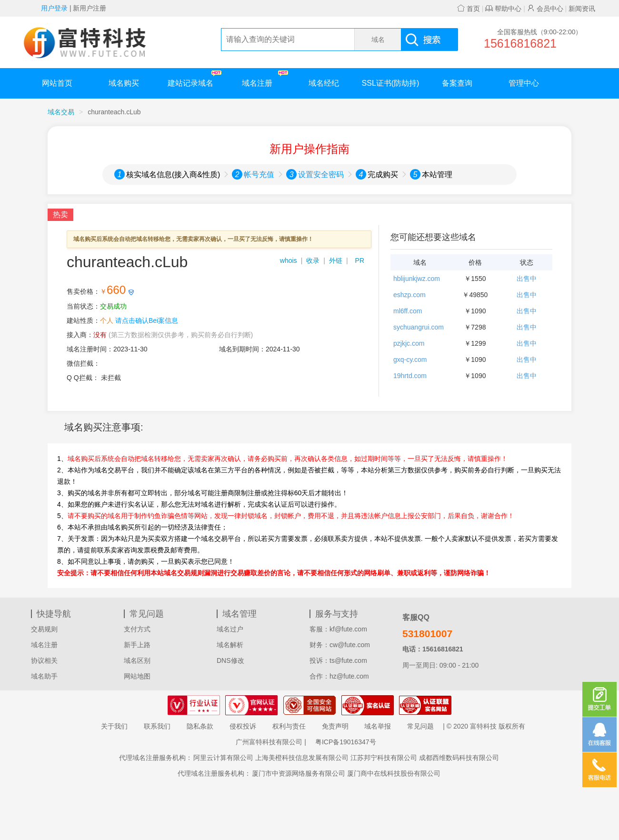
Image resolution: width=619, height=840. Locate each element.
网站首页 (57, 83)
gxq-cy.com (410, 360)
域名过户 (230, 629)
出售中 (527, 279)
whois (289, 260)
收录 (313, 260)
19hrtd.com (410, 376)
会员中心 (545, 9)
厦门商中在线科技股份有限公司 (394, 773)
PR (360, 260)
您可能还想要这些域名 (433, 237)
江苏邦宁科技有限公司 (384, 758)
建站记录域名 (195, 79)
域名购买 (124, 83)
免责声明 (335, 726)
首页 (469, 9)
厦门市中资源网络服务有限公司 (299, 773)
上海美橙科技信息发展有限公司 (302, 758)
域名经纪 (324, 83)
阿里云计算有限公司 (223, 758)
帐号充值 (259, 175)
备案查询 (457, 83)
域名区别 (137, 660)
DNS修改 (230, 660)
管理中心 (524, 83)
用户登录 (54, 8)
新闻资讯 (582, 9)
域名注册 (265, 79)
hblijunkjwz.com (417, 279)
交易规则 (44, 629)
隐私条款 (200, 726)
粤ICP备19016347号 (346, 742)
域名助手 (44, 676)
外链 (336, 260)
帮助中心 (503, 9)
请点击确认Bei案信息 (147, 320)
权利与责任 (289, 726)
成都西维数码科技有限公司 (459, 758)
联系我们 (157, 726)
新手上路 (137, 645)
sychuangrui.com (419, 327)
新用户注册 (90, 8)
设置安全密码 (321, 175)
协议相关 (44, 660)
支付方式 (137, 629)
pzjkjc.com (409, 343)
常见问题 (420, 726)
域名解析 (230, 645)
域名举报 (378, 726)
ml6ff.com (408, 311)
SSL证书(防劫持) (391, 83)
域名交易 (61, 112)
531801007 (427, 634)
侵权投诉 (243, 726)
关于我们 (114, 726)
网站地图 (137, 676)
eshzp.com (409, 295)
